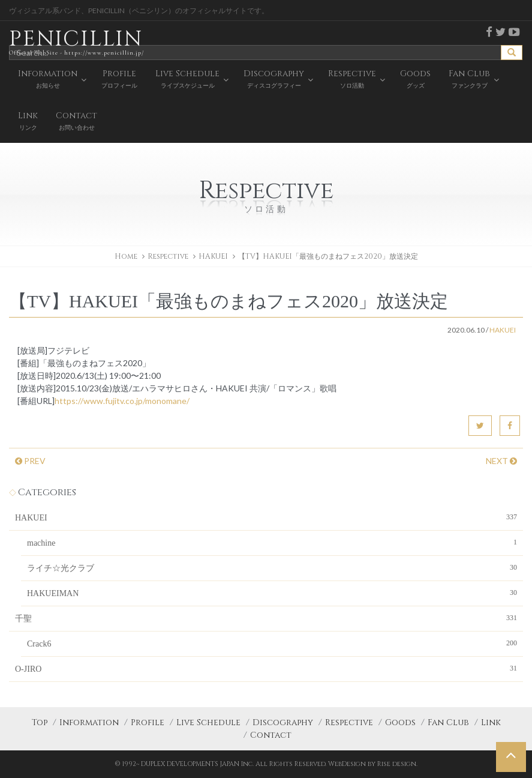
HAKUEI (213, 256)
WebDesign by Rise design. (373, 764)
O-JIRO (266, 668)
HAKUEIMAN (272, 593)
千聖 (266, 618)
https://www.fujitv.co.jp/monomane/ (122, 401)
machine (272, 542)
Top (40, 722)
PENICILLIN (76, 42)
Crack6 (272, 643)
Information (89, 722)
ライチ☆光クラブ (272, 567)
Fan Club (448, 722)
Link (491, 722)
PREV (30, 461)
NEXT (501, 461)
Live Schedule (208, 722)
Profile (148, 722)
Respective (349, 722)
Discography (283, 722)
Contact (271, 735)
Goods (400, 722)
